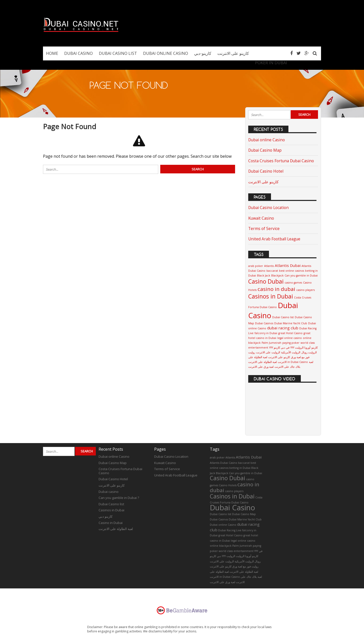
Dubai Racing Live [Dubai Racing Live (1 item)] (230, 530)
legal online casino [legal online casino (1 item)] (290, 338)
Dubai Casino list (111, 504)
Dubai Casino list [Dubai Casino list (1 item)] (283, 317)
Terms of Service (264, 229)
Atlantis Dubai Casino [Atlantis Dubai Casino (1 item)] (224, 463)
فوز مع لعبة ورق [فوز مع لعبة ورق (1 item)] (300, 357)
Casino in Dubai (111, 523)
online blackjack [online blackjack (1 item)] (221, 546)
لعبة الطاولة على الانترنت (116, 529)
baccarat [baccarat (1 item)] (272, 271)
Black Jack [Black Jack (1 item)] (264, 276)
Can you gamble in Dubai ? (119, 498)
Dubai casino (109, 492)
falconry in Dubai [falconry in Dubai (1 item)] (266, 333)
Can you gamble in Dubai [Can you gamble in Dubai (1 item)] (301, 276)
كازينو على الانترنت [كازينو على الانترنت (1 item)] (279, 357)
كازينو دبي (106, 516)
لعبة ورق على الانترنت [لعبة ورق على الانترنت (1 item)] (261, 367)
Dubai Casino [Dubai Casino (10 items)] (232, 508)
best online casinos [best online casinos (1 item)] (292, 271)
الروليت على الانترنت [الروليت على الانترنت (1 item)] (268, 352)
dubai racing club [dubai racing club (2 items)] (283, 328)
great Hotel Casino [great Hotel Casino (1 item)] (290, 333)
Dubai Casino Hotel (266, 171)
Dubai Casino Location (268, 208)
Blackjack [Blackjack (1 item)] (277, 276)
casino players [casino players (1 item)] (305, 290)
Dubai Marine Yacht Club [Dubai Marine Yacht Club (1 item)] (291, 323)
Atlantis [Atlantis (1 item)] (269, 266)
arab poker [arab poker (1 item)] (256, 266)
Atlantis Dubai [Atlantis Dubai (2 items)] (288, 265)
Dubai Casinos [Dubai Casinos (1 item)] (264, 323)
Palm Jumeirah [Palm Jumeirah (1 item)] (271, 343)
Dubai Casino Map (265, 150)
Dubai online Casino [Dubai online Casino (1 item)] (223, 525)
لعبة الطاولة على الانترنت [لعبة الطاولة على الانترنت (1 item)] (244, 572)
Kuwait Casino (261, 218)
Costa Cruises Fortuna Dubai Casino (281, 161)
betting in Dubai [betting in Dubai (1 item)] (240, 468)
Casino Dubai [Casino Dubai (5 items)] (266, 281)
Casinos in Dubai (111, 510)
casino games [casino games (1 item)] (293, 283)
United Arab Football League (274, 239)
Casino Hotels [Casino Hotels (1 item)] (228, 485)
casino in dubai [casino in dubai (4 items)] (276, 289)
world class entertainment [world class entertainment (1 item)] (236, 551)
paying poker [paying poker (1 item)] (291, 343)
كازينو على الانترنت (263, 182)
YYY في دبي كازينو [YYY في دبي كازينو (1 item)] (279, 348)
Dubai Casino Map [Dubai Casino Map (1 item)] (244, 514)
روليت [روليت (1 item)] (252, 352)
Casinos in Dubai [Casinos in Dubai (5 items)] (271, 296)
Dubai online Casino (267, 140)
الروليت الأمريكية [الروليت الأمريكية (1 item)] (291, 352)
